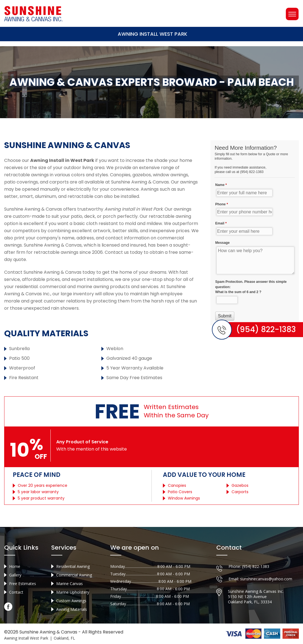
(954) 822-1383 (256, 566)
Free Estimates (23, 584)
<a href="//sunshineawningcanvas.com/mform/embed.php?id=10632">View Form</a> (255, 233)
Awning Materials (72, 609)
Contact (16, 592)
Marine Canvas (70, 584)
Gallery (15, 575)
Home (15, 566)
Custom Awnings (71, 601)
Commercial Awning (74, 575)
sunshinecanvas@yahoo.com (266, 579)
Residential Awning (73, 566)
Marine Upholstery (73, 592)
